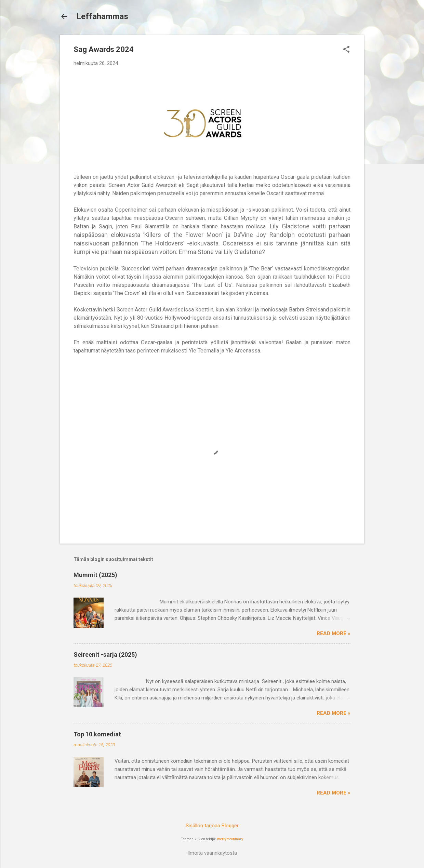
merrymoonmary (230, 839)
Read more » (334, 633)
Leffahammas (102, 16)
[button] (346, 50)
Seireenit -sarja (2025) (105, 655)
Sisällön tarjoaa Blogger (212, 826)
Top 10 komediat (97, 734)
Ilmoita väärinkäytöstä (212, 853)
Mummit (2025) (95, 575)
